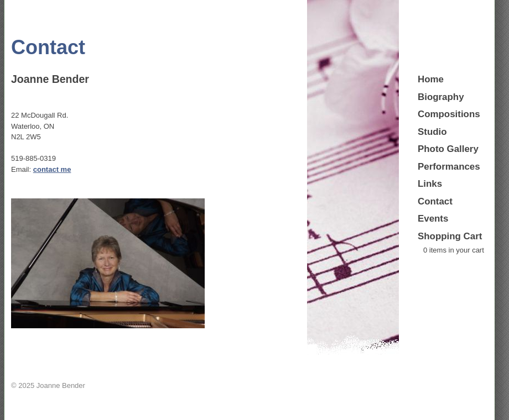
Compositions (449, 114)
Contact (435, 201)
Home (431, 79)
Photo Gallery (448, 149)
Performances (449, 167)
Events (433, 219)
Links (430, 184)
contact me (52, 169)
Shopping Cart (450, 236)
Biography (441, 97)
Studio (432, 132)
